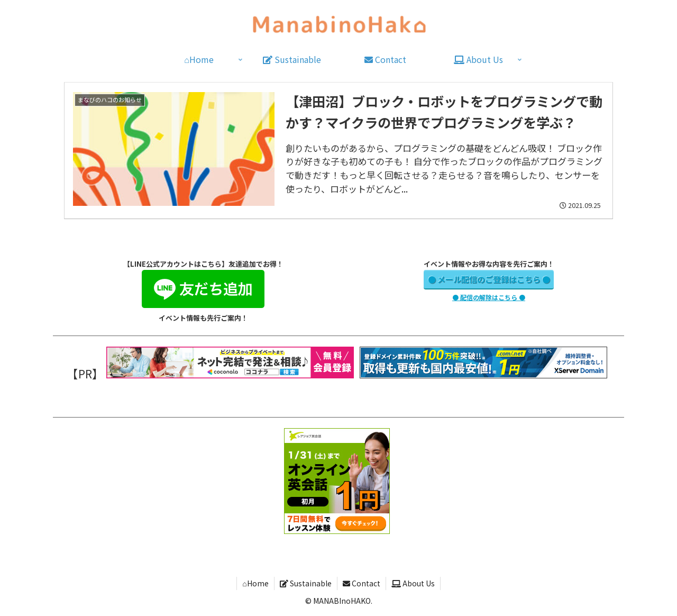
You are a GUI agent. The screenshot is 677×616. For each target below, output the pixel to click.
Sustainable (306, 583)
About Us (413, 583)
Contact (362, 583)
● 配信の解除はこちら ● (489, 297)
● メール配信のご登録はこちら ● (489, 279)
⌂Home (255, 583)
